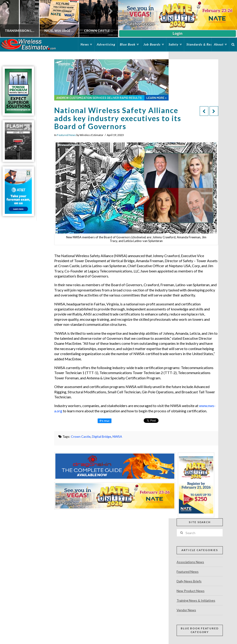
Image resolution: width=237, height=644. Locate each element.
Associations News (190, 562)
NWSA (117, 436)
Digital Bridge (102, 436)
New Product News (191, 591)
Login (177, 33)
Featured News (66, 135)
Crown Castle (81, 436)
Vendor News (186, 610)
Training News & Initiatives (196, 600)
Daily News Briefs (189, 581)
